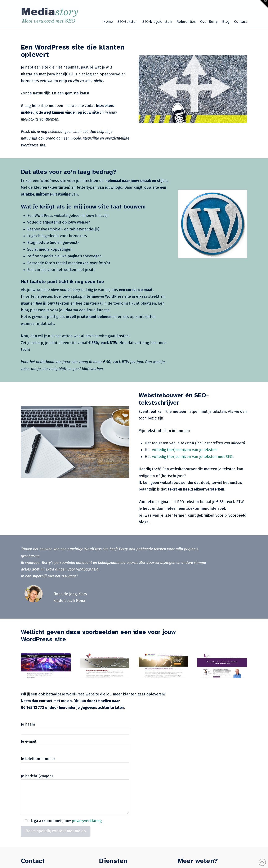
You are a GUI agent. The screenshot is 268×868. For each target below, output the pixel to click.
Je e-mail (75, 745)
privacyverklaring (87, 821)
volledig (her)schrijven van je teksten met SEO (192, 457)
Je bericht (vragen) (75, 779)
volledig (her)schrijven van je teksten (184, 450)
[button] (264, 4)
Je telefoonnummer (75, 763)
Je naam (75, 728)
